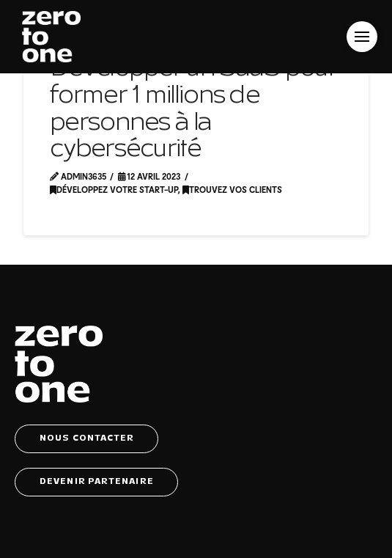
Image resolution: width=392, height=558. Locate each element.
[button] (362, 37)
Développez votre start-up (114, 189)
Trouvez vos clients (232, 189)
